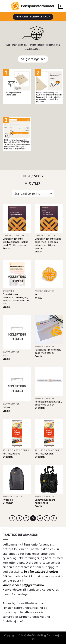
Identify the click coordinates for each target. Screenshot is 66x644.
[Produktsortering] (33, 194)
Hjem (26, 176)
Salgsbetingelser (33, 59)
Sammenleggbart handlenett (45, 501)
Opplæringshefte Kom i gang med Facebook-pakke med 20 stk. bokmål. (48, 243)
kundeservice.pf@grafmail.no (23, 585)
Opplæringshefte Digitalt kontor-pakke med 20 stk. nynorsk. (15, 242)
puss (5, 356)
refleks (7, 408)
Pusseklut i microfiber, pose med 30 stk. (48, 351)
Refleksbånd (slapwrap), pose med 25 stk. (48, 403)
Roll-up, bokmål (12, 454)
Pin (36, 294)
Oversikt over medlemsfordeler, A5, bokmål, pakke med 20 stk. (16, 299)
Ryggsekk (8, 500)
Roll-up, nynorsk (44, 454)
